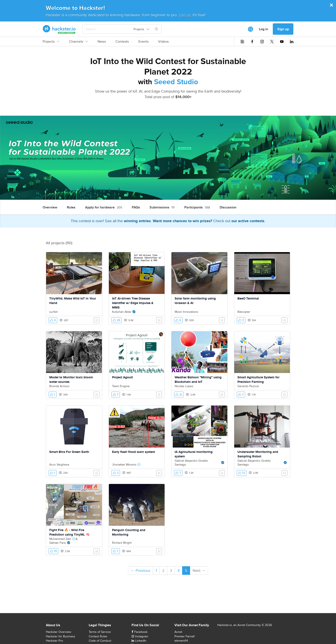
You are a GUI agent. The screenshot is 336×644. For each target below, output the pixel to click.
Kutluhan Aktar (122, 312)
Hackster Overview (58, 632)
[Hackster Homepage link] (59, 29)
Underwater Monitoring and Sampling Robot (258, 454)
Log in (263, 29)
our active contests (248, 221)
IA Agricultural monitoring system (194, 454)
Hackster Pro (54, 641)
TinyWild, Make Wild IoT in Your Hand (73, 301)
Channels (78, 42)
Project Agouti (122, 377)
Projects (51, 42)
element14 (181, 641)
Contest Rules (98, 636)
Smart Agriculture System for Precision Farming (258, 380)
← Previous (140, 570)
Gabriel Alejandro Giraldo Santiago (191, 463)
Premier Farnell (184, 636)
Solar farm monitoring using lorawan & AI (195, 301)
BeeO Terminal (248, 298)
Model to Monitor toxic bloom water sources (71, 380)
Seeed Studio (176, 82)
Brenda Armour (59, 386)
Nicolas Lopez (184, 386)
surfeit (53, 312)
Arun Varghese (59, 464)
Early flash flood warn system (134, 452)
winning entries (137, 221)
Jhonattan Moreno (124, 464)
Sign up (283, 29)
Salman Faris (58, 543)
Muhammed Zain (60, 539)
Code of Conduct (100, 641)
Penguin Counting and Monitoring (129, 532)
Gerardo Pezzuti (248, 386)
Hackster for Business (61, 636)
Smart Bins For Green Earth (69, 452)
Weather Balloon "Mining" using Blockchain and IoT (198, 380)
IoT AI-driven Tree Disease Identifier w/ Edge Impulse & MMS (133, 303)
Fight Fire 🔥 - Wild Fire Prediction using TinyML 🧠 (70, 532)
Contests (122, 42)
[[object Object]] (250, 29)
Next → (199, 570)
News (102, 42)
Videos (163, 42)
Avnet (178, 632)
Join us (185, 15)
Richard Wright (122, 543)
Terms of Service (100, 632)
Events (143, 42)
